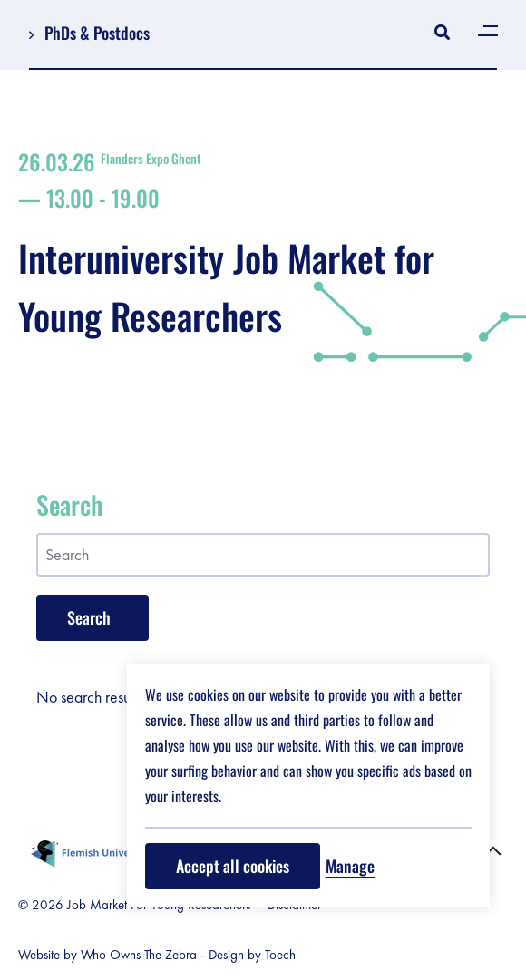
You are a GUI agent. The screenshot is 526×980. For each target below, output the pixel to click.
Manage (350, 866)
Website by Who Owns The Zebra (107, 955)
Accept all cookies (233, 866)
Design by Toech (252, 955)
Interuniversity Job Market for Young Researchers (263, 246)
